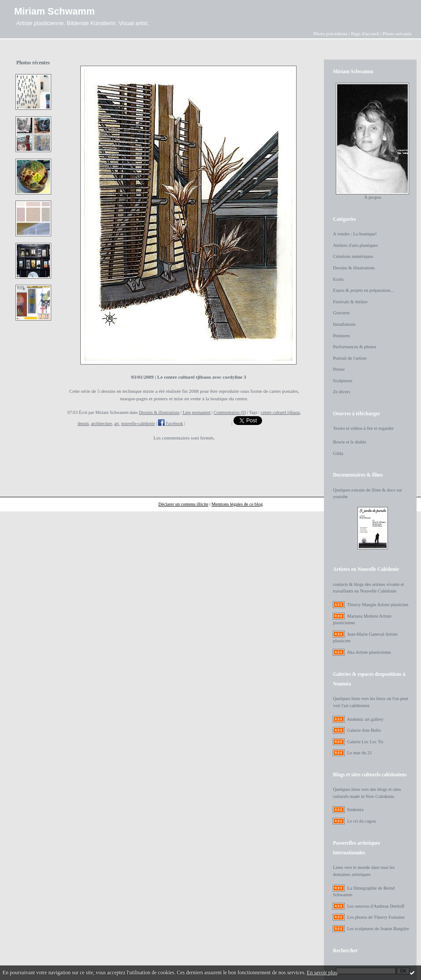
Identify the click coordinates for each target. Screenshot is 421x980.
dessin (83, 423)
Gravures (341, 313)
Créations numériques (353, 256)
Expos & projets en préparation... (363, 290)
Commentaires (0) (230, 412)
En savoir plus (322, 973)
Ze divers (341, 392)
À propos (372, 197)
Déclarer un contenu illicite (183, 504)
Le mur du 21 (360, 753)
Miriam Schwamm (54, 11)
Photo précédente (330, 34)
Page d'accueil (365, 34)
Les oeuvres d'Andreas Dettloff (376, 906)
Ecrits (338, 279)
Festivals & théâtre (350, 302)
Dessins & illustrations (159, 412)
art (117, 423)
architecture (101, 423)
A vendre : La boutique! (355, 234)
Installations (344, 324)
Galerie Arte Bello (364, 730)
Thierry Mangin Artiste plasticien (378, 605)
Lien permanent (197, 412)
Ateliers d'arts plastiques (355, 245)
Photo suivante (397, 34)
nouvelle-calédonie (138, 423)
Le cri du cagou (362, 821)
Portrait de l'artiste (350, 358)
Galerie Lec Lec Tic (366, 742)
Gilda (338, 453)
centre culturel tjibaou (280, 412)
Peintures (341, 336)
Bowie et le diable (349, 442)
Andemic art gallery (365, 719)
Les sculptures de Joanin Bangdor (378, 929)
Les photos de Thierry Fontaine (376, 917)
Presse (339, 369)
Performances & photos (354, 347)
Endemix (356, 810)
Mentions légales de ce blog (237, 504)
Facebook (171, 423)
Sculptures (342, 381)
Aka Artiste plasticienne (369, 652)
